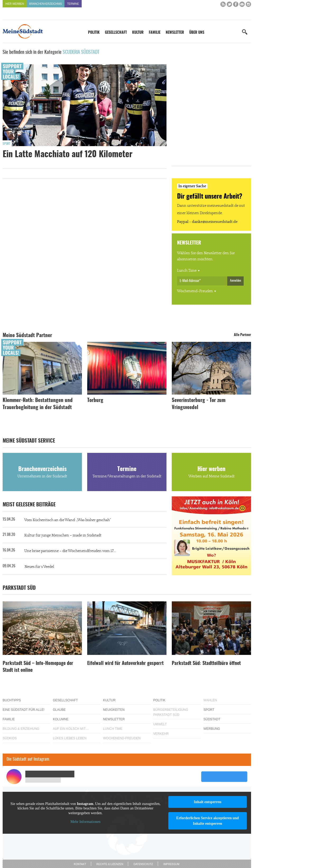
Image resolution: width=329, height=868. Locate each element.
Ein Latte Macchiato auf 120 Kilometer (68, 155)
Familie (155, 33)
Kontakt (80, 864)
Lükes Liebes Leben (70, 738)
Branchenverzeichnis (46, 4)
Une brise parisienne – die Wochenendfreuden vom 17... (70, 551)
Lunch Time (187, 271)
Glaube (59, 710)
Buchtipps (12, 700)
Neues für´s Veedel (39, 567)
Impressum (171, 864)
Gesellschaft (116, 33)
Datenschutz (143, 864)
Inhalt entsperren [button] (207, 802)
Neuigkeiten (114, 710)
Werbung (212, 729)
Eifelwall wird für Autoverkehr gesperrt (125, 664)
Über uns (197, 33)
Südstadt (212, 719)
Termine (73, 4)
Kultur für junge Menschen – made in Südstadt (63, 535)
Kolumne (61, 719)
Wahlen (210, 700)
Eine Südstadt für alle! (24, 710)
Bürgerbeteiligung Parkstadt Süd (171, 712)
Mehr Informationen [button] (85, 822)
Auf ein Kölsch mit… (71, 729)
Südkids (10, 738)
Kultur (138, 33)
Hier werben (15, 4)
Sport (6, 144)
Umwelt (160, 724)
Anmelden (235, 281)
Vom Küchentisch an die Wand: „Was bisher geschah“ (68, 520)
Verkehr (161, 734)
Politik (94, 33)
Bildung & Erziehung (21, 729)
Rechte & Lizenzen (110, 864)
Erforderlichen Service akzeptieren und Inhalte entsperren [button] (208, 821)
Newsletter (175, 33)
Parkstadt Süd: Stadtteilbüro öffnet (206, 664)
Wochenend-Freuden (195, 291)
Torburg (95, 401)
